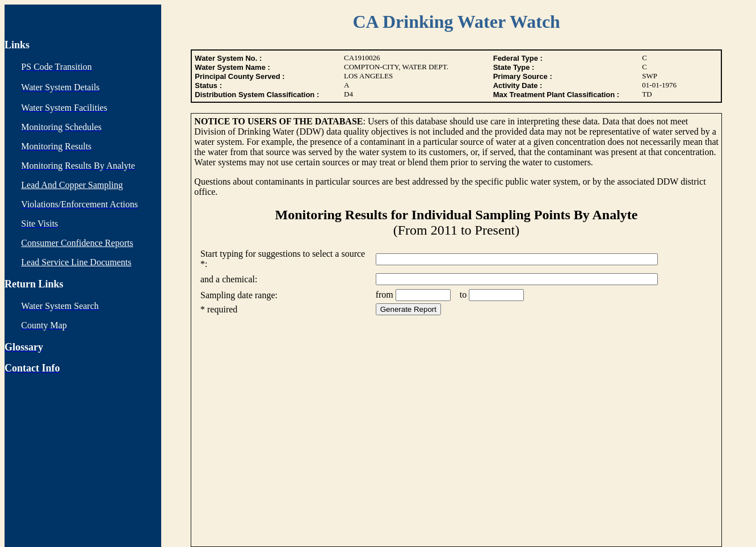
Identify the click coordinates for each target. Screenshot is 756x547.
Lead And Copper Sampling (72, 185)
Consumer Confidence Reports (77, 243)
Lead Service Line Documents (76, 262)
